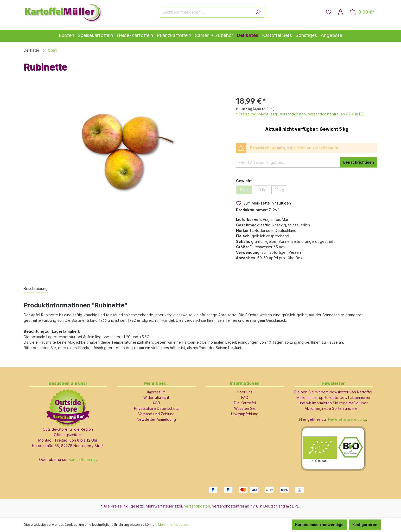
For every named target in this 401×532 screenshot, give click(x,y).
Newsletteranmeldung (347, 419)
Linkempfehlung (245, 414)
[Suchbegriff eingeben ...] (206, 12)
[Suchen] (258, 12)
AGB (156, 403)
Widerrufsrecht (156, 397)
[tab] (36, 289)
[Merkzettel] (329, 12)
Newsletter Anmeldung (156, 419)
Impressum (156, 392)
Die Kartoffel (245, 403)
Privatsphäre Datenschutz (156, 408)
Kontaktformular (82, 459)
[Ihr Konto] (341, 12)
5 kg (244, 190)
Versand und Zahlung (156, 414)
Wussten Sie (245, 408)
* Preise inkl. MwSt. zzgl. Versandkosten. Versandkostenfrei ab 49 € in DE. (300, 114)
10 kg (262, 190)
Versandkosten (197, 506)
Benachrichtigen (359, 162)
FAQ (245, 397)
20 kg (279, 190)
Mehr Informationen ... (175, 525)
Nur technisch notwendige (319, 525)
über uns (245, 392)
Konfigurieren (365, 525)
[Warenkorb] (362, 12)
